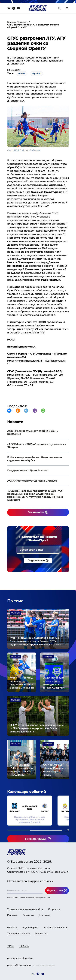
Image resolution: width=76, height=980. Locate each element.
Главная (12, 22)
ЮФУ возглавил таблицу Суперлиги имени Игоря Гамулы (54, 770)
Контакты (44, 915)
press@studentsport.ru (20, 958)
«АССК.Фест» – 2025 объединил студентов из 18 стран (37, 446)
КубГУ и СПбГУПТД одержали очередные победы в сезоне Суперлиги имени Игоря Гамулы (22, 683)
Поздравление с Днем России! (28, 470)
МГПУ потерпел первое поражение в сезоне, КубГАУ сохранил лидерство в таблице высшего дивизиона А (37, 728)
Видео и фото (30, 928)
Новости (23, 22)
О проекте (54, 909)
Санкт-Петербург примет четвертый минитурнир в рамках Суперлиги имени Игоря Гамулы (54, 683)
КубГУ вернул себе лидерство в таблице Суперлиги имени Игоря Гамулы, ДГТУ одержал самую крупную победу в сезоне (35, 641)
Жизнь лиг (41, 934)
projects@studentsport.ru (21, 965)
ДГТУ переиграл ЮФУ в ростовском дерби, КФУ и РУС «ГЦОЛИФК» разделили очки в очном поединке (21, 770)
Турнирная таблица (19, 934)
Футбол (36, 73)
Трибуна (24, 946)
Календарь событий (55, 928)
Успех (11, 946)
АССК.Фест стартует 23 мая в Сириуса (32, 481)
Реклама (12, 915)
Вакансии (28, 915)
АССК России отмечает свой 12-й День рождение (33, 432)
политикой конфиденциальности (35, 898)
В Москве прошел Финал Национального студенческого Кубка (34, 459)
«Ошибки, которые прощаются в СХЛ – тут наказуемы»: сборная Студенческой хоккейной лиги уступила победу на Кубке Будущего (35, 495)
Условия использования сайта (25, 909)
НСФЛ (22, 73)
